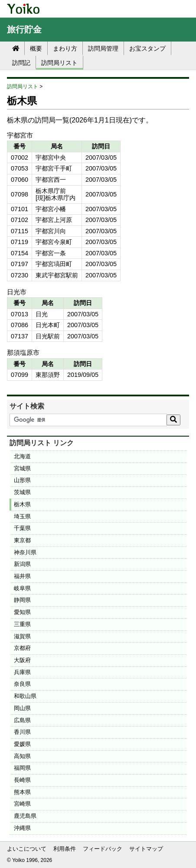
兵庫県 (22, 672)
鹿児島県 (25, 816)
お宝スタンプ (147, 48)
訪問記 (21, 63)
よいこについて (27, 849)
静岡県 (22, 600)
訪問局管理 (103, 48)
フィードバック (103, 849)
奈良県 (22, 684)
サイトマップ (146, 849)
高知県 (22, 756)
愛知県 (22, 612)
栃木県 (22, 504)
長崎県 (22, 780)
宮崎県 (22, 804)
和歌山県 (25, 696)
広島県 (22, 720)
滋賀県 (22, 636)
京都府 (22, 648)
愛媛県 (22, 744)
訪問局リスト (59, 63)
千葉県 (22, 528)
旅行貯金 (24, 29)
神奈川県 (25, 552)
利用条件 (65, 849)
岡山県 (22, 708)
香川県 (22, 732)
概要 (36, 48)
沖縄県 (22, 828)
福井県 (22, 576)
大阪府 (22, 660)
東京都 (22, 540)
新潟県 (22, 564)
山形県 (22, 480)
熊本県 (22, 792)
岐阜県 (22, 588)
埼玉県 (22, 516)
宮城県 (22, 468)
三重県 (22, 624)
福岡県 (22, 768)
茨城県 (22, 492)
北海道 (22, 456)
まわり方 (65, 48)
